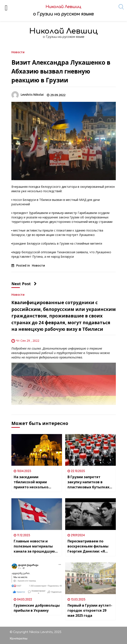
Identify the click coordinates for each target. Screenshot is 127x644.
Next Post (24, 284)
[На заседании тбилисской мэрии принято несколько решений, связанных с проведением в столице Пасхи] (37, 450)
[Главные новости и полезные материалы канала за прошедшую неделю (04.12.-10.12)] (37, 514)
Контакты (19, 639)
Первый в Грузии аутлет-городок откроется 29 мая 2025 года (90, 610)
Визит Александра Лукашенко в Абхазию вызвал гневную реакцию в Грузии (61, 71)
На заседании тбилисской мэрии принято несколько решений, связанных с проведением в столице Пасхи (35, 482)
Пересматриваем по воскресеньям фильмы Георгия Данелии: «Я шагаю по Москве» (88, 546)
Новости (18, 52)
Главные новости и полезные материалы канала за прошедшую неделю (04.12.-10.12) (34, 546)
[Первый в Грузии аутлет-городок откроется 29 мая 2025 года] (91, 578)
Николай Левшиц (63, 31)
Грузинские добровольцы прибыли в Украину (37, 608)
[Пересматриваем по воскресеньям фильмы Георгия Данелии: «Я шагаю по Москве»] (91, 514)
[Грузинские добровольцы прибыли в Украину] (37, 578)
